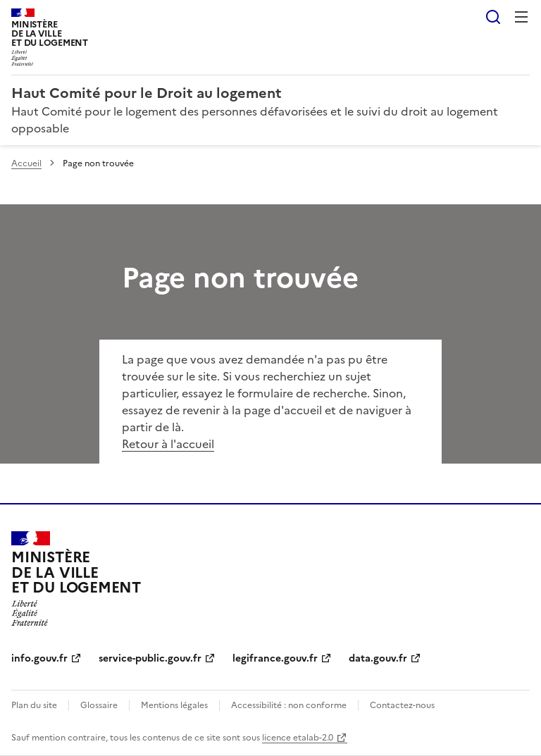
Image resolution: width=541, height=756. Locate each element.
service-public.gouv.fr (150, 658)
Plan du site (34, 705)
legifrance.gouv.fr (275, 658)
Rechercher (493, 17)
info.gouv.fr (39, 658)
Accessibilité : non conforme (289, 705)
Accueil (26, 163)
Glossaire (99, 705)
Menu (521, 17)
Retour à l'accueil (168, 444)
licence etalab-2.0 (298, 738)
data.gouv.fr (378, 658)
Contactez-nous (402, 705)
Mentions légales (174, 705)
